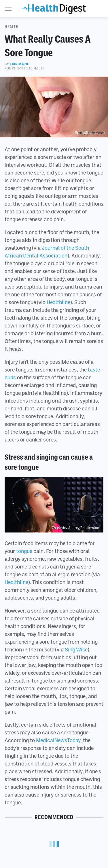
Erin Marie (19, 64)
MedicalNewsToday (58, 740)
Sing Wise (76, 649)
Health (12, 27)
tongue (24, 551)
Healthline (58, 302)
